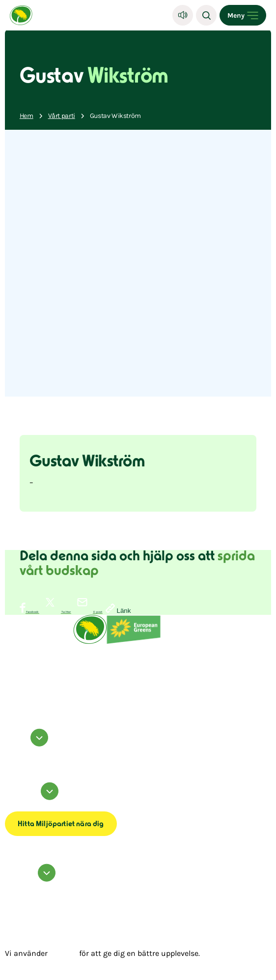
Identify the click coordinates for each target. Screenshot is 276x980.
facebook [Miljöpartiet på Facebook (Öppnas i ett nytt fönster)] (11, 750)
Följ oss (28, 744)
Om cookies (13, 804)
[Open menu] (243, 15)
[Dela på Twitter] (55, 612)
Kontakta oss (14, 885)
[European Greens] (134, 643)
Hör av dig (32, 879)
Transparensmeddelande (22, 810)
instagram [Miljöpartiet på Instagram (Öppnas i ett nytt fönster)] (12, 753)
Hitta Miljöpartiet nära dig (61, 824)
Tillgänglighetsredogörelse (24, 807)
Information (33, 798)
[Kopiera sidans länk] (118, 609)
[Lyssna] (183, 15)
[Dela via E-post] (87, 612)
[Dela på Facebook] (29, 612)
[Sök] (206, 15)
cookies (63, 953)
